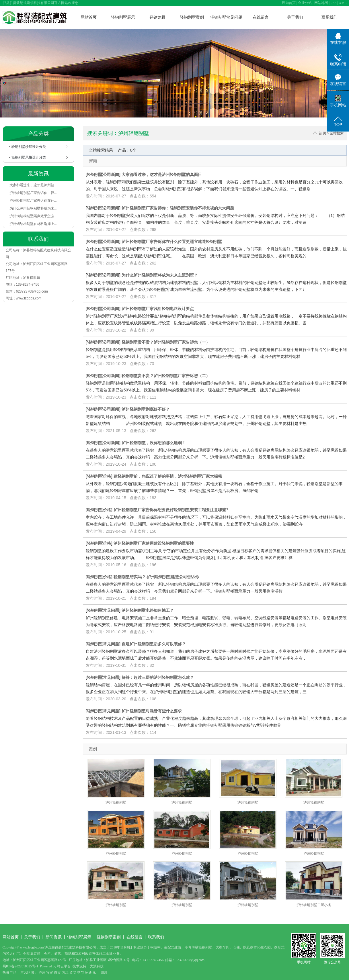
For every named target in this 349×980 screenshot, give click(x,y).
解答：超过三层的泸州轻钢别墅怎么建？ (158, 677)
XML (343, 3)
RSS (333, 3)
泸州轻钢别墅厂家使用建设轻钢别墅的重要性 (154, 543)
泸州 (42, 973)
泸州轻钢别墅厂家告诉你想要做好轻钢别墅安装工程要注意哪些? (171, 510)
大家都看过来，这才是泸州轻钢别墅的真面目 (162, 175)
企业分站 (305, 3)
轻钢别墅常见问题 (226, 17)
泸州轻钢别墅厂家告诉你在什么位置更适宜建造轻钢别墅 (172, 242)
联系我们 (329, 17)
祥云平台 (64, 966)
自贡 (57, 973)
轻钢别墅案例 (192, 17)
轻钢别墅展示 (123, 17)
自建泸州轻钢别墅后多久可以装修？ (154, 644)
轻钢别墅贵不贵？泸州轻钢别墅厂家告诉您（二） (166, 376)
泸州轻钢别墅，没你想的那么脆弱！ (154, 443)
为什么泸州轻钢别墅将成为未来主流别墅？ (160, 275)
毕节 (81, 973)
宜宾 (50, 973)
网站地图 (321, 3)
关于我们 (295, 17)
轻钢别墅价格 (99, 476)
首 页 (322, 133)
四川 (104, 973)
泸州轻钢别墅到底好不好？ (146, 409)
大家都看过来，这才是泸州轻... (33, 185)
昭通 (88, 973)
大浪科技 (97, 966)
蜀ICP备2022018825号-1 (21, 966)
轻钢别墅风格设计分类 (29, 157)
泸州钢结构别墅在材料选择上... (33, 224)
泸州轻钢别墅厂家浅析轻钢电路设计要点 (158, 309)
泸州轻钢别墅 (116, 802)
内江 (65, 973)
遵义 (73, 973)
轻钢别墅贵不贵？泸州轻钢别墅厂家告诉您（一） (166, 342)
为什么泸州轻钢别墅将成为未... (33, 208)
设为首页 (289, 3)
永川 (96, 973)
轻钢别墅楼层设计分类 (29, 147)
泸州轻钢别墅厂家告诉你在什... (33, 201)
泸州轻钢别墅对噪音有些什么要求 (152, 711)
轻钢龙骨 (157, 17)
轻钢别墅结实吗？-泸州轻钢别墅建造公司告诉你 (156, 577)
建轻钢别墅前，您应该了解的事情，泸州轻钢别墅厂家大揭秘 (168, 476)
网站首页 (89, 17)
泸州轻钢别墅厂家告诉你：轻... (33, 193)
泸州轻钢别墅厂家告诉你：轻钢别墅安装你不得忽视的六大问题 (178, 208)
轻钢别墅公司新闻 (103, 175)
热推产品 (9, 973)
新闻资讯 (54, 937)
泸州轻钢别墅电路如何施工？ (148, 610)
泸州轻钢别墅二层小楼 (314, 905)
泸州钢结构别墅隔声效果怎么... (33, 216)
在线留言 (261, 17)
